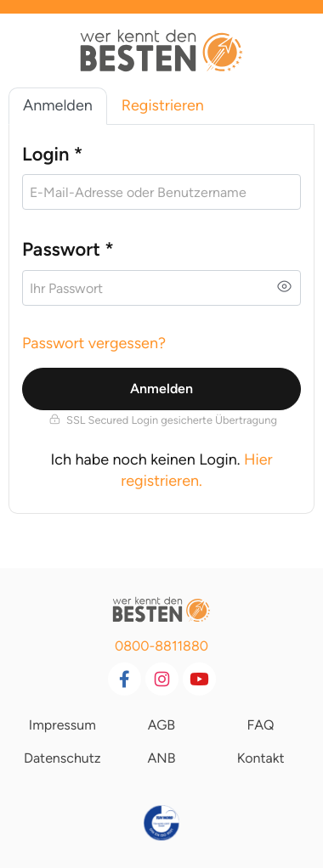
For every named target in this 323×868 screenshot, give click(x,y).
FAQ (261, 725)
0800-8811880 (161, 646)
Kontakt (261, 758)
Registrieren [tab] (163, 105)
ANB (161, 758)
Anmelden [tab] (58, 105)
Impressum (62, 725)
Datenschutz (62, 758)
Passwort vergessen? (94, 343)
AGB (161, 725)
